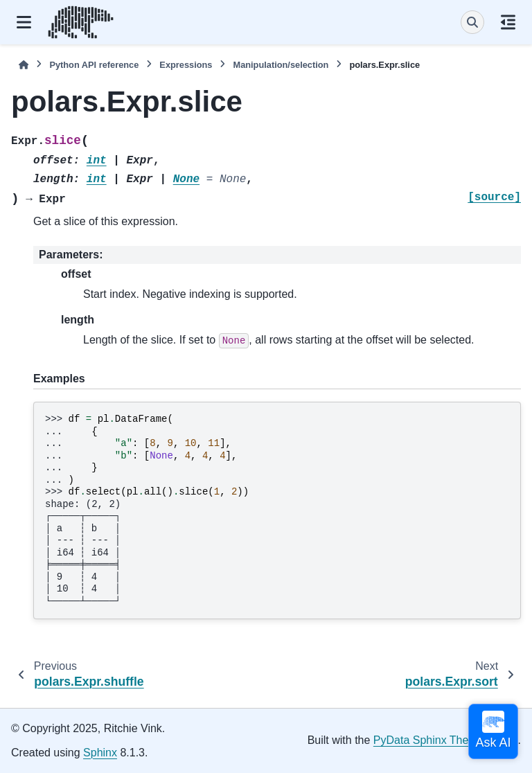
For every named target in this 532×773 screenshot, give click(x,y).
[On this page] (508, 22)
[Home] (24, 65)
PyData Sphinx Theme (429, 740)
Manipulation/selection (281, 65)
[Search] (472, 22)
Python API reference (94, 65)
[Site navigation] (24, 22)
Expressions (186, 65)
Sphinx (100, 753)
